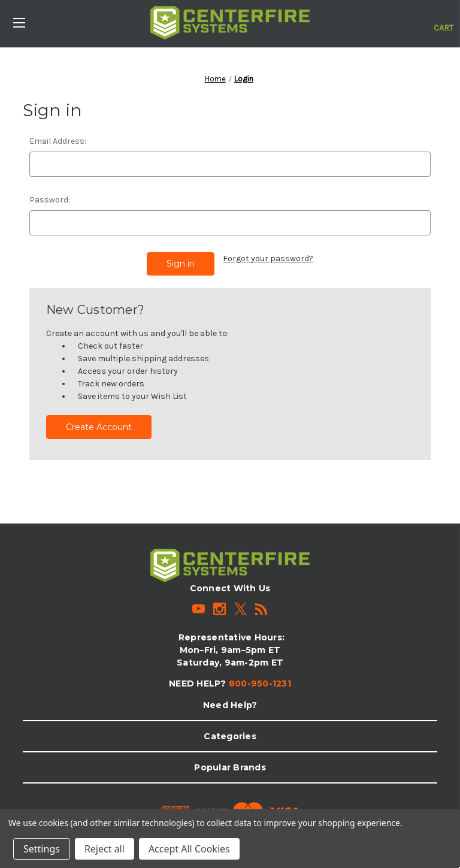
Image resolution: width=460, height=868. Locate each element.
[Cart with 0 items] (444, 22)
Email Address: (58, 141)
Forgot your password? (268, 258)
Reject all (105, 849)
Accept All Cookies (189, 849)
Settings (42, 849)
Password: (50, 200)
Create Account (99, 427)
